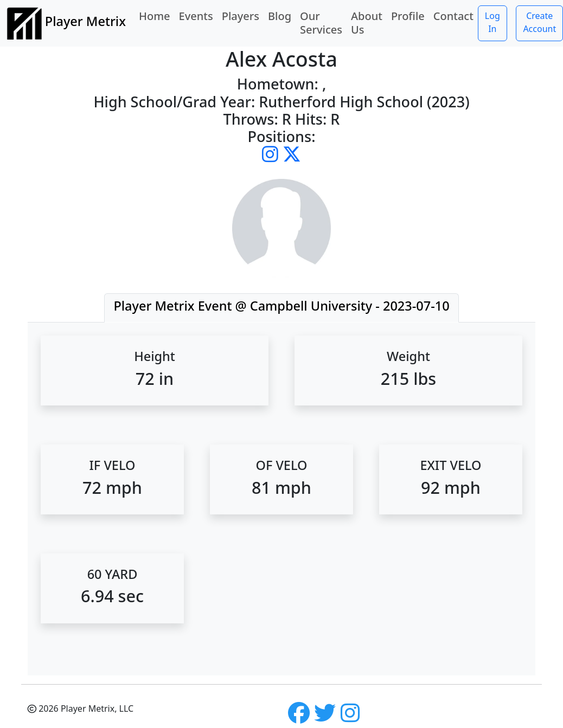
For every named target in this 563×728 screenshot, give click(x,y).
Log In (492, 22)
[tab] (281, 308)
